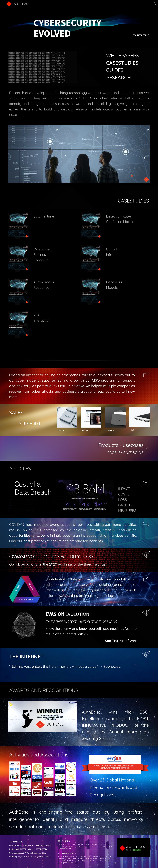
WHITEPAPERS (123, 55)
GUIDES (115, 70)
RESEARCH (118, 77)
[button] (155, 4)
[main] (79, 24)
